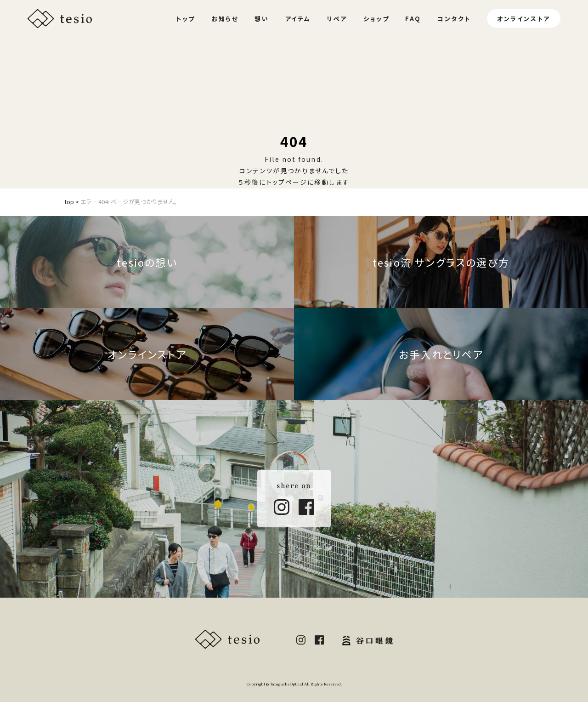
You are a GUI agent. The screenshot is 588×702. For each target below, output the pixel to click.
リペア (337, 19)
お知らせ (225, 19)
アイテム (298, 19)
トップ (186, 19)
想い (262, 19)
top (69, 202)
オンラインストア (524, 19)
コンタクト (454, 19)
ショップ (376, 19)
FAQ (413, 19)
